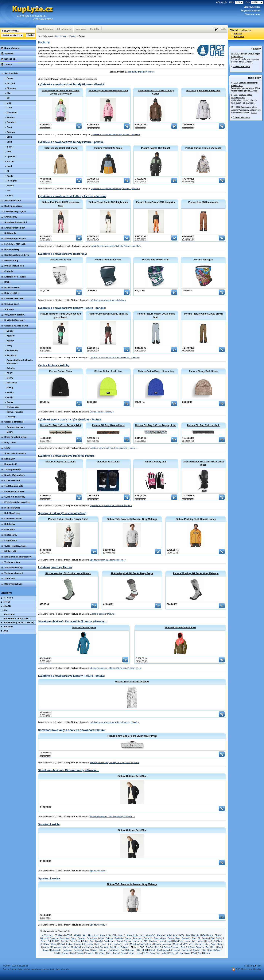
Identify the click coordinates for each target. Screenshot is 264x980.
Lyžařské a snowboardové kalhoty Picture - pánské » (115, 358)
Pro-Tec (150, 947)
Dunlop (171, 938)
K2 (41, 944)
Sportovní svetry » (98, 925)
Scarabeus (114, 950)
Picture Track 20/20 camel (108, 148)
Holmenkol (190, 941)
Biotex (210, 935)
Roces (45, 950)
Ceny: (254, 2)
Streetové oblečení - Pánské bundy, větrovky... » (113, 817)
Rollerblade (56, 950)
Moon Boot (210, 944)
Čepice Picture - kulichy (54, 365)
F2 (199, 938)
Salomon (103, 950)
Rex (208, 947)
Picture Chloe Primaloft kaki (180, 628)
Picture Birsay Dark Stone (203, 371)
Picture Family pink (156, 462)
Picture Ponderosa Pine (108, 260)
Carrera (82, 938)
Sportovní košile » (98, 871)
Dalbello (119, 938)
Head (169, 941)
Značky (72, 36)
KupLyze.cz (28, 14)
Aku (84, 935)
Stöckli (57, 953)
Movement (56, 947)
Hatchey (153, 941)
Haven (162, 941)
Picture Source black (108, 462)
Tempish (89, 953)
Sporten (196, 950)
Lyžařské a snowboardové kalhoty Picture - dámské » (116, 246)
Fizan (43, 941)
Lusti (126, 944)
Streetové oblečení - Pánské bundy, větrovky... (68, 770)
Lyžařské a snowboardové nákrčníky (62, 254)
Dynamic (186, 938)
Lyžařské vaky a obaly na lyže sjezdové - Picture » (114, 448)
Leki (97, 944)
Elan (194, 938)
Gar (92, 941)
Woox (188, 953)
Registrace (239, 36)
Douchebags (160, 938)
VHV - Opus (149, 953)
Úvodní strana (60, 36)
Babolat (196, 935)
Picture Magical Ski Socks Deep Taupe (132, 573)
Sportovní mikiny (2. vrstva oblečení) (62, 513)
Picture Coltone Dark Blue (132, 776)
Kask (47, 944)
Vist (158, 953)
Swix (72, 953)
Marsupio (167, 944)
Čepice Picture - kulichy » (102, 412)
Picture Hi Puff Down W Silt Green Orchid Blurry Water (60, 92)
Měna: (237, 2)
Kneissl (69, 944)
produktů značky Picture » (141, 72)
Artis (169, 935)
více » (250, 62)
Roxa (87, 950)
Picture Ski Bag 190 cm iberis (108, 425)
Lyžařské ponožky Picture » (103, 614)
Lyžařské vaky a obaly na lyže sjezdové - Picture (70, 419)
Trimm (116, 953)
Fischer (219, 938)
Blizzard (44, 938)
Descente (138, 938)
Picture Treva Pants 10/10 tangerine (156, 202)
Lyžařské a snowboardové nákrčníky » (108, 300)
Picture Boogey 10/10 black (61, 462)
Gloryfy (98, 941)
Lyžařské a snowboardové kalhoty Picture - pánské (72, 308)
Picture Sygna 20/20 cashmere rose (108, 91)
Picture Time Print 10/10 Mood (132, 682)
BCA (203, 935)
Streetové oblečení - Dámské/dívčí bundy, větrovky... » (115, 668)
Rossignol (67, 950)
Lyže (20, 969)
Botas (74, 938)
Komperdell (80, 944)
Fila (212, 938)
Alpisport (161, 935)
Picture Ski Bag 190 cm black (203, 425)
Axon (188, 935)
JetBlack (218, 941)
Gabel (85, 941)
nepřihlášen (245, 30)
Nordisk (94, 947)
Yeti (194, 953)
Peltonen (125, 947)
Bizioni (218, 935)
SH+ (138, 950)
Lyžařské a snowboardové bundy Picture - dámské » (116, 134)
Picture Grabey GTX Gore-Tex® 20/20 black (203, 463)
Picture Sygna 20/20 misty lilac (203, 91)
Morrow (46, 947)
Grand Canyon (124, 941)
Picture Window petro (84, 628)
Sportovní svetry (49, 878)
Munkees (75, 947)
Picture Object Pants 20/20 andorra (108, 314)
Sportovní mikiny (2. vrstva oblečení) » (108, 560)
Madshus (134, 944)
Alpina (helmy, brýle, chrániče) (141, 935)
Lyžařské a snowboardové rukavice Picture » (111, 505)
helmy (46, 969)
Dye (178, 938)
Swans (65, 953)
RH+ (213, 947)
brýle (53, 969)
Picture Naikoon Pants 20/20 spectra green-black (61, 315)
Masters (177, 944)
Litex (109, 944)
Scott (123, 950)
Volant (165, 953)
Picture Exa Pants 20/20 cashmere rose (61, 204)
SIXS (144, 950)
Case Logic (92, 938)
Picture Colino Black (61, 371)
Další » (207, 953)
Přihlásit (238, 34)
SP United (175, 950)
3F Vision (59, 935)
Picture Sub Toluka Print (156, 260)
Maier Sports (147, 944)
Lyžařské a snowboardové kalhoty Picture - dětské (71, 676)
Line (103, 944)
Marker (158, 944)
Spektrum (186, 950)
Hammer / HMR (140, 941)
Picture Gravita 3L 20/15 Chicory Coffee (156, 92)
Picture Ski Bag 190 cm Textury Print (61, 425)
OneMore (114, 947)
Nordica (85, 947)
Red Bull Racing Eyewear (167, 947)
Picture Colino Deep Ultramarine (156, 371)
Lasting (90, 944)
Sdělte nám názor (249, 107)
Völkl (172, 953)
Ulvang (132, 953)
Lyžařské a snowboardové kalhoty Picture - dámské (72, 196)
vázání (27, 969)
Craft (102, 938)
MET (185, 944)
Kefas (61, 944)
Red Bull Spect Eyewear (193, 947)
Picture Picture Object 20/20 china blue (156, 315)
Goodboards (109, 941)
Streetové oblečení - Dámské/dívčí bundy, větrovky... (72, 621)
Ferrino (205, 938)
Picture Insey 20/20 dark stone (61, 148)
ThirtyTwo (100, 953)
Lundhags (117, 944)
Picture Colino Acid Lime (108, 371)
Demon (128, 938)
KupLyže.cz (23, 966)
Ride (219, 947)
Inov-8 (209, 941)
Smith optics (163, 950)
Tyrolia (124, 953)
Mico (191, 944)
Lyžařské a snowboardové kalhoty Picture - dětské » (114, 722)
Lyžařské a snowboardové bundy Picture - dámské (71, 84)
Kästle (54, 944)
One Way (104, 947)
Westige (180, 953)
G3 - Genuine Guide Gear (68, 941)
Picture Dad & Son (61, 260)
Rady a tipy (254, 78)
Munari (66, 947)
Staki (204, 950)
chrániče (65, 969)
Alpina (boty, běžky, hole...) (112, 935)
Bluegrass (64, 938)
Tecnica (80, 953)
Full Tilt (51, 941)
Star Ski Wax (214, 950)
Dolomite (148, 938)
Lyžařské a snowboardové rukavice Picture (66, 456)
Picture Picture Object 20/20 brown (203, 314)
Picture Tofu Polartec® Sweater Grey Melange (132, 519)
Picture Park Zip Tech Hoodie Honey (196, 519)
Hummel (201, 941)
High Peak (178, 941)
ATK (182, 935)
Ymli (200, 953)
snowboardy (37, 969)
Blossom (54, 938)
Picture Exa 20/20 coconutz (203, 202)
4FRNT (69, 935)
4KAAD (78, 935)
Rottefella (78, 950)
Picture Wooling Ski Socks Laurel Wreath (68, 573)
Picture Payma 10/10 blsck (156, 148)
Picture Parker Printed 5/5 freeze (203, 148)
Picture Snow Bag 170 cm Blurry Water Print (132, 736)
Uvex (139, 953)
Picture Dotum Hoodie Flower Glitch (68, 519)
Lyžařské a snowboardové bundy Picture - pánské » (115, 188)
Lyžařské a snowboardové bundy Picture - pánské (71, 142)
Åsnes (175, 935)
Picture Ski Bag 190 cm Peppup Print (156, 425)
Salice (94, 950)
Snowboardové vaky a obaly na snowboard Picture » (115, 762)
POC (142, 947)
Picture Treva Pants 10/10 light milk (108, 202)
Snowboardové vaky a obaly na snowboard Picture (71, 730)
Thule (108, 953)
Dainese (109, 938)
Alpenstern (93, 935)
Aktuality (256, 49)
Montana (199, 944)
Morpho (220, 944)
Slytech (152, 950)
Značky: (7, 593)
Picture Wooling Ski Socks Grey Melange (196, 573)
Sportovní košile (49, 824)
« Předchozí (47, 935)
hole (58, 969)
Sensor (131, 950)
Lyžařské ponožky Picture (55, 567)
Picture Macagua (203, 260)
